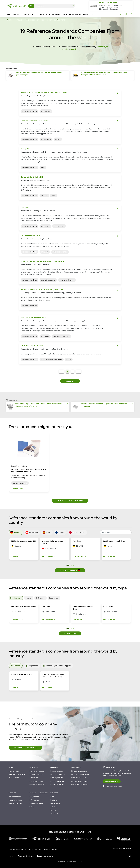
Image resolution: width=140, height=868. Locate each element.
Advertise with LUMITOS (17, 849)
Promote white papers (79, 781)
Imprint (11, 856)
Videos (32, 807)
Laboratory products (58, 774)
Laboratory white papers (80, 774)
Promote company (36, 781)
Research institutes (36, 803)
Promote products (57, 781)
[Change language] (126, 14)
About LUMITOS (35, 849)
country (74, 49)
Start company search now (25, 748)
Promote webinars (15, 800)
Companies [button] (17, 14)
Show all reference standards (70, 501)
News (52, 797)
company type (102, 47)
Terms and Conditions (26, 856)
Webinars (54, 810)
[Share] (121, 14)
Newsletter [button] (89, 14)
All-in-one (54, 813)
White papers (55, 803)
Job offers (54, 807)
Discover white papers (79, 771)
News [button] (9, 14)
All (30, 6)
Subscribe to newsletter (17, 774)
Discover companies (37, 771)
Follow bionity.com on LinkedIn (113, 787)
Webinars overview (15, 803)
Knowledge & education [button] (72, 14)
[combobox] (116, 532)
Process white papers (79, 778)
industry (65, 49)
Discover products (57, 771)
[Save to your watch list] (118, 93)
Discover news (14, 771)
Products (54, 800)
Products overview (57, 784)
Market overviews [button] (40, 14)
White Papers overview (79, 784)
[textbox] (116, 532)
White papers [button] (55, 14)
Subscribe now (112, 781)
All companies (70, 633)
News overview (14, 778)
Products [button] (27, 14)
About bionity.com (51, 849)
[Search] (73, 6)
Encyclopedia (34, 797)
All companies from (70, 570)
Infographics (34, 800)
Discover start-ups (36, 774)
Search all (70, 381)
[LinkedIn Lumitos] (130, 856)
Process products (57, 778)
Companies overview (37, 784)
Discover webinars (15, 797)
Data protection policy (45, 856)
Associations (34, 778)
